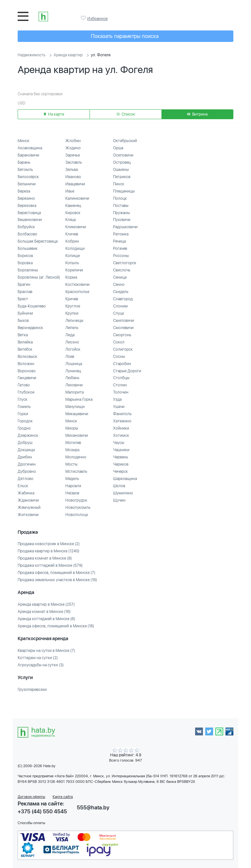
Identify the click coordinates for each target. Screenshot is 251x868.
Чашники (121, 450)
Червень (121, 457)
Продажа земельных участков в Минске (57, 580)
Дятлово (25, 479)
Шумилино (123, 493)
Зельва (72, 170)
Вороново (27, 371)
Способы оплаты (31, 823)
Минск (24, 141)
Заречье (73, 155)
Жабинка (26, 493)
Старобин (122, 364)
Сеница (120, 277)
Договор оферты (31, 797)
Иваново (73, 177)
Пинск (119, 184)
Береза (24, 191)
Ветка (23, 335)
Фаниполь (122, 414)
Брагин (24, 285)
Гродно (24, 428)
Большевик (28, 249)
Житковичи (28, 515)
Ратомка (121, 234)
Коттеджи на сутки (38, 658)
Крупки (72, 313)
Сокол (119, 342)
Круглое (73, 306)
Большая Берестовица (38, 241)
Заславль (74, 162)
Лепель (72, 328)
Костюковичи (77, 285)
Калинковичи (77, 198)
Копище (73, 256)
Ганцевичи (27, 378)
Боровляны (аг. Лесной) (39, 277)
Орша (118, 148)
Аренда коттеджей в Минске (46, 619)
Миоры (72, 428)
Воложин (26, 364)
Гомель (24, 407)
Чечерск (120, 471)
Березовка (27, 206)
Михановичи (77, 435)
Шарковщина (125, 479)
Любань (72, 378)
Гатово (24, 385)
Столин (120, 385)
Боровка (25, 263)
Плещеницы (124, 191)
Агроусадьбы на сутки (41, 665)
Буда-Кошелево (32, 306)
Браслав (25, 292)
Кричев (72, 299)
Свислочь (122, 270)
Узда (117, 399)
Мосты (71, 464)
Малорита (75, 392)
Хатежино (122, 421)
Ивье (70, 191)
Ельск (23, 486)
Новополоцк (77, 515)
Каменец (73, 206)
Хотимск (121, 435)
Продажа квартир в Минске (49, 551)
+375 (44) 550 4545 (42, 812)
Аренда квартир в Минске (46, 604)
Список (126, 114)
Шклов (119, 486)
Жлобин (73, 141)
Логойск (73, 349)
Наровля (73, 486)
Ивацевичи (75, 184)
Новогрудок (76, 500)
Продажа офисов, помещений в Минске (57, 573)
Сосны (119, 357)
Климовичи (76, 227)
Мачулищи (75, 407)
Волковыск (27, 357)
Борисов (25, 256)
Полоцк (120, 198)
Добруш (25, 443)
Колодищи (75, 249)
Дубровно (27, 471)
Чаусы (119, 443)
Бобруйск (26, 227)
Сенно (119, 285)
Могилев (73, 443)
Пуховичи (122, 220)
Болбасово (27, 234)
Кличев (72, 234)
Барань (24, 162)
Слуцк (119, 313)
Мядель (72, 479)
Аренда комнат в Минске (44, 612)
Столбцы (121, 378)
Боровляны (28, 270)
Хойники (121, 428)
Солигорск (123, 349)
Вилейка (25, 342)
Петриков (122, 177)
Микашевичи (77, 414)
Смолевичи (123, 328)
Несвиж (72, 493)
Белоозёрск (28, 177)
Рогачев (120, 249)
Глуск (23, 399)
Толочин (121, 392)
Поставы (121, 206)
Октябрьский (125, 141)
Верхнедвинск (30, 328)
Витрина (197, 114)
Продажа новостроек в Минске (49, 544)
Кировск (73, 213)
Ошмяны (121, 170)
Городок (25, 421)
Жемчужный (29, 508)
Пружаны (121, 213)
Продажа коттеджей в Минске (50, 565)
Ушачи (119, 407)
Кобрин (72, 241)
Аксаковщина (30, 148)
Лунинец (73, 371)
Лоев (70, 357)
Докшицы (26, 450)
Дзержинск (28, 435)
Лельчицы (74, 321)
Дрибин (25, 457)
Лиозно (72, 342)
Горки (23, 414)
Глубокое (26, 392)
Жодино (73, 148)
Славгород (123, 299)
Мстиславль (76, 471)
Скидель (121, 292)
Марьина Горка (79, 399)
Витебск (25, 349)
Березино (26, 198)
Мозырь (73, 450)
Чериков (121, 464)
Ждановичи (28, 500)
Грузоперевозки (32, 690)
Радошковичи (125, 227)
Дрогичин (27, 464)
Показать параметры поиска (125, 36)
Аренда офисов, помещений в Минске (56, 626)
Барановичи (28, 155)
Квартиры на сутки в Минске (46, 651)
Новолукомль (78, 508)
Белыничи (27, 184)
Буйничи (25, 313)
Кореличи (74, 270)
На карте (54, 114)
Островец (122, 162)
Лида (70, 335)
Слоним (120, 306)
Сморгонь (122, 335)
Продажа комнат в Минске (45, 558)
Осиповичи (123, 155)
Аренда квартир (68, 55)
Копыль (72, 263)
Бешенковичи (30, 220)
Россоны (121, 256)
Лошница (74, 364)
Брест (23, 299)
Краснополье (77, 292)
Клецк (71, 220)
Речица (119, 241)
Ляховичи (74, 385)
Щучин (119, 500)
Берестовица (29, 213)
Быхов (23, 321)
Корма (71, 277)
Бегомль (25, 170)
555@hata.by (93, 808)
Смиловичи (124, 321)
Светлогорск (125, 263)
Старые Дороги (127, 371)
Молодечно (76, 457)
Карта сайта (63, 797)
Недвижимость (32, 55)
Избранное (84, 18)
